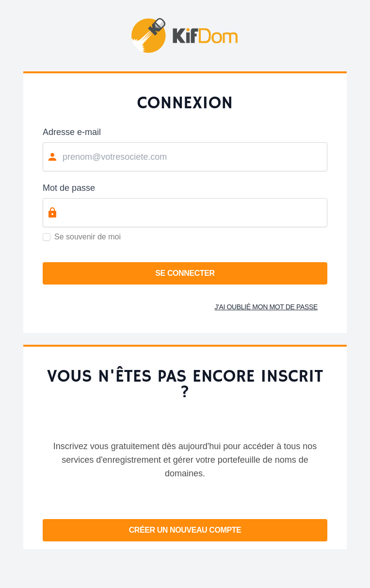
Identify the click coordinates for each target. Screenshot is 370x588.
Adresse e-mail (72, 132)
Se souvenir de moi (88, 237)
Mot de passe (69, 188)
